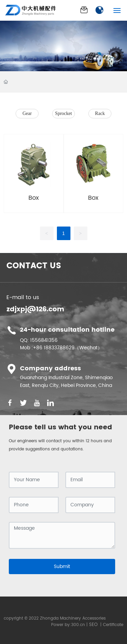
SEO (93, 625)
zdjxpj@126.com (35, 309)
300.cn (78, 625)
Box (34, 198)
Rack (100, 113)
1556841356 (44, 340)
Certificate (113, 625)
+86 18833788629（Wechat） (68, 348)
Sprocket (64, 113)
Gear (27, 113)
